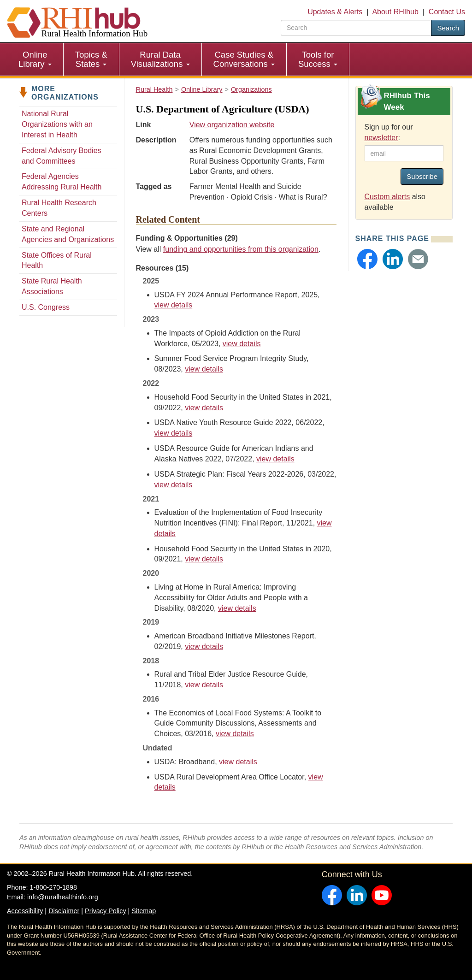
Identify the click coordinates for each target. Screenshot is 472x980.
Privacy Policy (106, 911)
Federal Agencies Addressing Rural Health (62, 182)
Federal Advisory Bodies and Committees (62, 156)
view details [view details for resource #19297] (204, 408)
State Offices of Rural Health (57, 260)
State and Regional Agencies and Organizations (68, 234)
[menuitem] (35, 59)
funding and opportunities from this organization (241, 249)
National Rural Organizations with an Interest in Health (57, 124)
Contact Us (447, 12)
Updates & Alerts (335, 12)
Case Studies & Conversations (244, 59)
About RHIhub (395, 12)
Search (448, 28)
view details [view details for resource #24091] (174, 485)
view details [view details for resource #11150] (238, 762)
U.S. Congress (46, 307)
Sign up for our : (389, 132)
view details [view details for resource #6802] (235, 734)
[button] (367, 259)
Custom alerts (387, 197)
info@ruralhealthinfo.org (63, 897)
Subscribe (422, 176)
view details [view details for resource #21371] (204, 369)
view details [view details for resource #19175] (174, 433)
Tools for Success (318, 59)
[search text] (356, 28)
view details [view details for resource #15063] (237, 608)
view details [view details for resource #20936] (242, 344)
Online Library (35, 59)
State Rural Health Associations (52, 286)
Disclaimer (64, 911)
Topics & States (91, 59)
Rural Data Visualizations (160, 59)
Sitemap (144, 911)
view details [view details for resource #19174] (275, 459)
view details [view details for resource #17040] (204, 559)
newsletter (381, 138)
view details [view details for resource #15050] (204, 685)
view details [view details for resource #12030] (204, 646)
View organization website (232, 125)
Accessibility (25, 911)
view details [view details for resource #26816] (174, 305)
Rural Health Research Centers (59, 208)
